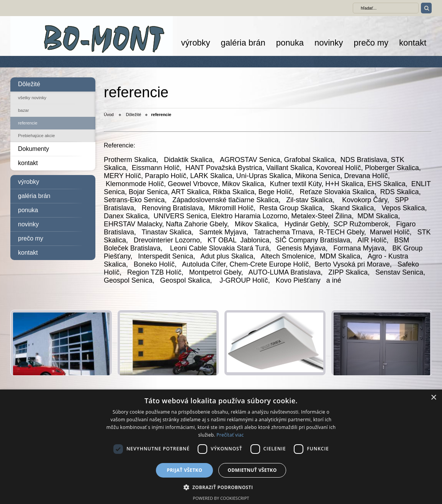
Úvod (109, 115)
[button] (221, 487)
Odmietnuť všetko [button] (252, 470)
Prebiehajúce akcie (36, 136)
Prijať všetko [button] (185, 470)
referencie (28, 123)
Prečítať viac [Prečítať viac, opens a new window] (230, 435)
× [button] (433, 398)
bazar (24, 110)
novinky (329, 43)
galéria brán (243, 43)
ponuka (290, 43)
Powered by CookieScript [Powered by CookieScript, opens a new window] (221, 498)
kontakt (413, 43)
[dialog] (221, 447)
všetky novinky (32, 98)
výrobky (196, 43)
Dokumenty (34, 149)
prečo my (371, 43)
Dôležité (29, 84)
